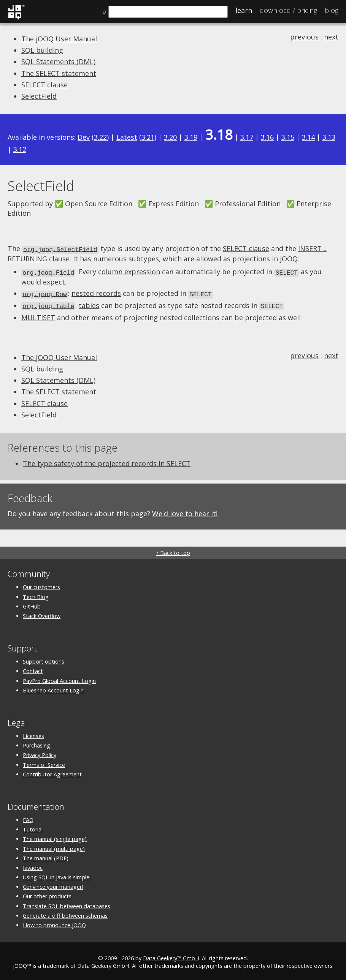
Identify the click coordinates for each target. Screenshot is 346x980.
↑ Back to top (173, 551)
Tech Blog (36, 595)
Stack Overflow (42, 614)
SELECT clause (44, 85)
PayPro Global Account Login (59, 679)
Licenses (33, 734)
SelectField (39, 96)
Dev (84, 137)
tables (89, 303)
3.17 (247, 137)
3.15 (288, 137)
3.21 (148, 137)
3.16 (267, 137)
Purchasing (37, 743)
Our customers (41, 585)
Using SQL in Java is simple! (57, 875)
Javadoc (33, 865)
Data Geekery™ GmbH (171, 956)
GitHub (32, 604)
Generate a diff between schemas (65, 913)
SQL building (42, 50)
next (331, 37)
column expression (129, 271)
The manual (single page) (55, 837)
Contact (33, 669)
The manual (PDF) (46, 856)
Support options (44, 659)
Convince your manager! (53, 884)
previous (304, 37)
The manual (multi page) (54, 846)
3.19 (191, 137)
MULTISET (38, 315)
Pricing (288, 10)
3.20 (170, 137)
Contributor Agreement (52, 772)
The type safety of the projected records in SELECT (107, 461)
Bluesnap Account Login (53, 688)
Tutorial (33, 827)
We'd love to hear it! (185, 511)
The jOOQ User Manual (59, 39)
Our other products (47, 894)
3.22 (100, 137)
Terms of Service (44, 763)
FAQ (28, 818)
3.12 (20, 149)
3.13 (329, 137)
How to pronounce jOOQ (54, 923)
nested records (96, 292)
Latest (127, 137)
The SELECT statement (59, 73)
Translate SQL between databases (67, 904)
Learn (244, 10)
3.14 (308, 137)
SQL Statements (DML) (58, 62)
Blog (332, 10)
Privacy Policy (40, 753)
